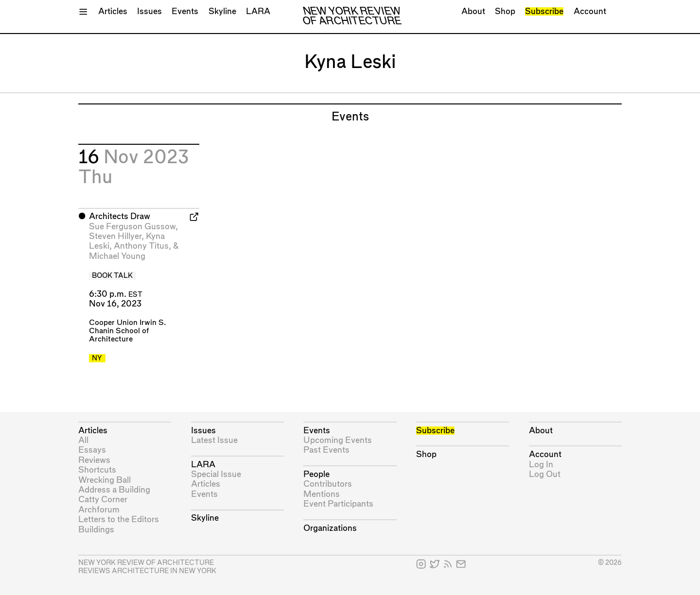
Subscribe (544, 11)
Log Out (545, 474)
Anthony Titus (141, 246)
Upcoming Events (338, 440)
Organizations (330, 528)
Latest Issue (214, 440)
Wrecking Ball (105, 480)
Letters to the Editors (119, 519)
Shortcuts (97, 470)
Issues (149, 11)
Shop (505, 11)
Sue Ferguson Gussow (132, 227)
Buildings (96, 530)
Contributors (328, 484)
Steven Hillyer (115, 236)
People (316, 474)
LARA (258, 11)
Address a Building (114, 490)
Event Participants (338, 504)
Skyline (222, 11)
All (83, 440)
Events (185, 11)
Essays (92, 450)
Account (590, 11)
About (473, 11)
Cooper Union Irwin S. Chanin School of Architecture (127, 331)
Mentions (322, 494)
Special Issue (216, 474)
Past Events (326, 450)
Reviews (94, 460)
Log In (541, 465)
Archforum (99, 510)
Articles (113, 11)
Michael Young (117, 256)
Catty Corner (103, 500)
